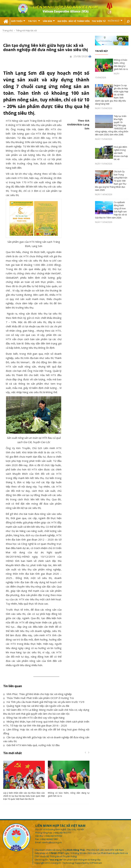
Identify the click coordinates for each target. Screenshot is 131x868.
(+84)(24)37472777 (62, 833)
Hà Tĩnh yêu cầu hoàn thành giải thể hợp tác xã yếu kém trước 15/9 (44, 702)
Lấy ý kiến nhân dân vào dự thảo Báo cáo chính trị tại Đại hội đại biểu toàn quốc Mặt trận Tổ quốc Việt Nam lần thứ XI (24, 796)
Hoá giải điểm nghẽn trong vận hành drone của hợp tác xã (121, 153)
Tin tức (34, 21)
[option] (24, 781)
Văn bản (49, 21)
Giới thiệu (18, 21)
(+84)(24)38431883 (49, 839)
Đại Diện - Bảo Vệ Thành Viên (74, 21)
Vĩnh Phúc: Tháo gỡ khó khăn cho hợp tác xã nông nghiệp (37, 694)
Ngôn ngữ (115, 21)
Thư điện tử (99, 21)
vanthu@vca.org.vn (52, 842)
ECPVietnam (96, 863)
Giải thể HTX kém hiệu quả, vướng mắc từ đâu (31, 745)
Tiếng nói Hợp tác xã (26, 30)
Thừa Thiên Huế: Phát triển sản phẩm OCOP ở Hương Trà (38, 698)
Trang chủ (8, 30)
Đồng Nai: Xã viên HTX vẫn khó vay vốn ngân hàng (34, 718)
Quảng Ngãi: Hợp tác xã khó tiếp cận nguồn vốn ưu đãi (36, 706)
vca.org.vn (56, 863)
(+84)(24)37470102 (53, 836)
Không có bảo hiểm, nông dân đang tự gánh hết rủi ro (121, 65)
